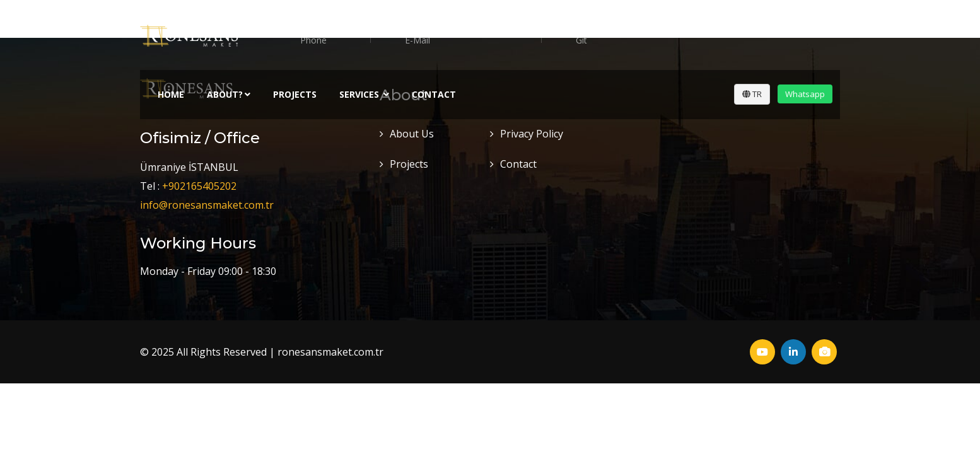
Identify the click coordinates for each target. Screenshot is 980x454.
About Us (412, 134)
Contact (434, 94)
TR (752, 94)
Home (171, 94)
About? (229, 94)
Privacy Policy (532, 134)
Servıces (364, 94)
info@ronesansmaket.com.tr (207, 205)
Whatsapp (805, 94)
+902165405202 (199, 186)
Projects (295, 94)
